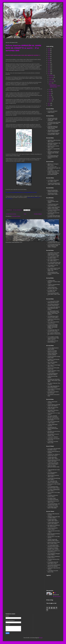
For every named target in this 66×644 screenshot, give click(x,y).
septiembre (52, 81)
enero (50, 101)
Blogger (41, 638)
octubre (51, 79)
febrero (51, 99)
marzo (50, 97)
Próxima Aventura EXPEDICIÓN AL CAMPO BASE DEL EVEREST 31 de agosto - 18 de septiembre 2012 (23, 48)
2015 (49, 68)
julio (50, 89)
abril (50, 95)
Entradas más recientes (11, 214)
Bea (55, 593)
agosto (51, 83)
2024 (49, 51)
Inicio (25, 214)
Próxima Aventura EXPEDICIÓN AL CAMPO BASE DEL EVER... (55, 86)
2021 (49, 57)
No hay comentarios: (17, 210)
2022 (49, 55)
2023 (49, 53)
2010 (49, 105)
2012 (49, 74)
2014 (49, 70)
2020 (49, 58)
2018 (49, 62)
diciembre (51, 75)
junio (50, 91)
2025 (49, 49)
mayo (50, 93)
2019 (49, 60)
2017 (49, 64)
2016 (49, 66)
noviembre (51, 77)
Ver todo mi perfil (57, 597)
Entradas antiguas (38, 214)
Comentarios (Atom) (16, 216)
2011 (49, 103)
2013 (49, 72)
